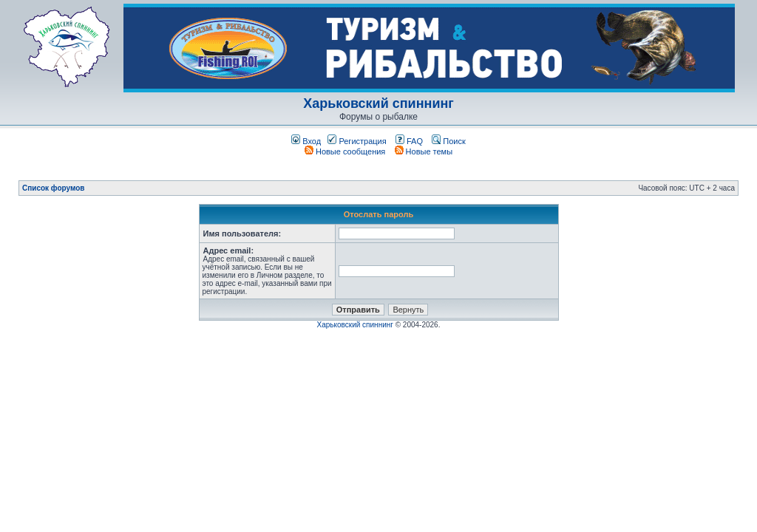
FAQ (409, 141)
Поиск (449, 141)
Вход (306, 141)
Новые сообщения (345, 151)
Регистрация (357, 141)
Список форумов (54, 188)
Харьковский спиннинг (378, 103)
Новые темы (424, 151)
